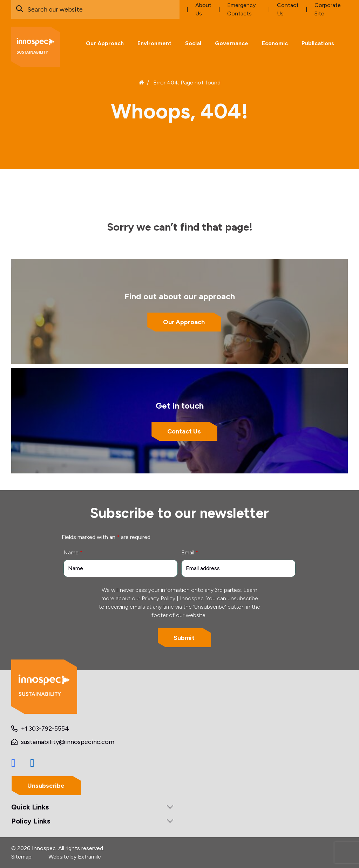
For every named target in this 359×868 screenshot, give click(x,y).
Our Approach (105, 43)
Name (73, 552)
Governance (232, 43)
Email (190, 552)
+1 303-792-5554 (45, 729)
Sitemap (21, 857)
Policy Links (31, 821)
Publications (318, 43)
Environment (154, 43)
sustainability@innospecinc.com (68, 742)
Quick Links (30, 807)
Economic (275, 43)
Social (193, 43)
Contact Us (184, 432)
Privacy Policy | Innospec (173, 598)
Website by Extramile (75, 857)
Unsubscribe (46, 786)
